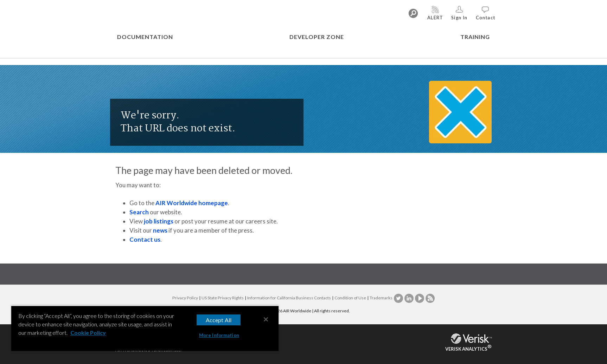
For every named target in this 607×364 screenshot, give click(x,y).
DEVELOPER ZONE (317, 37)
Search (139, 212)
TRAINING (475, 37)
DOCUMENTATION (145, 37)
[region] (145, 329)
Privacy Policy (185, 298)
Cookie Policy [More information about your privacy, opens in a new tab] (88, 333)
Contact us (145, 239)
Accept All (219, 320)
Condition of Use (350, 298)
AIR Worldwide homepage (192, 203)
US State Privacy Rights (223, 298)
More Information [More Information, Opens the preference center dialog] (219, 335)
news (160, 230)
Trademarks (381, 298)
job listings (159, 221)
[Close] (266, 319)
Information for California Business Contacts (289, 298)
